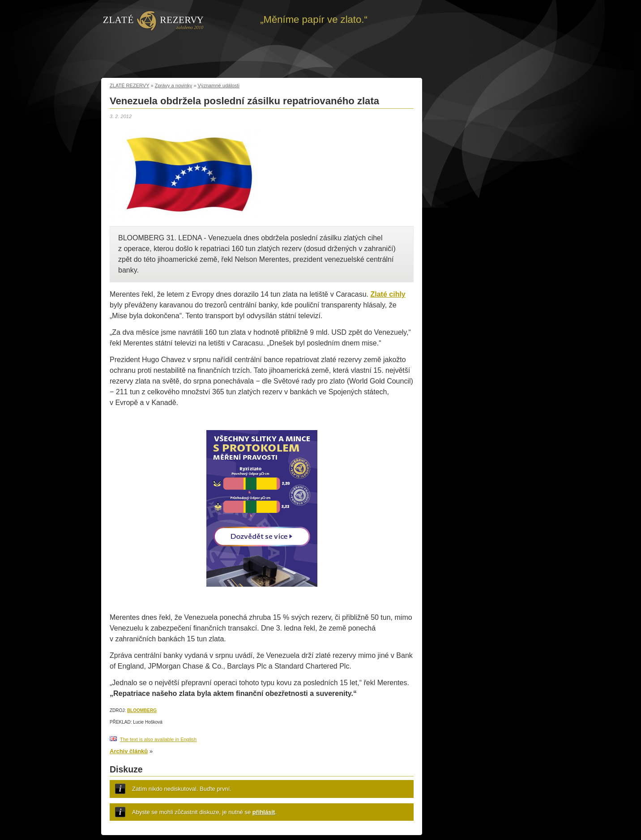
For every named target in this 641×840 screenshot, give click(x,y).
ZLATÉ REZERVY (129, 85)
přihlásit (264, 812)
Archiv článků (129, 751)
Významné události (219, 85)
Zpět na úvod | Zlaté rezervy (153, 20)
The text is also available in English (158, 739)
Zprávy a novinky (174, 85)
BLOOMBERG (142, 710)
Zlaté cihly (388, 294)
